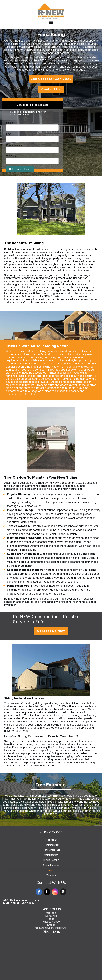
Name (10, 123)
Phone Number (15, 145)
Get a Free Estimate (20, 169)
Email (9, 134)
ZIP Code (11, 156)
